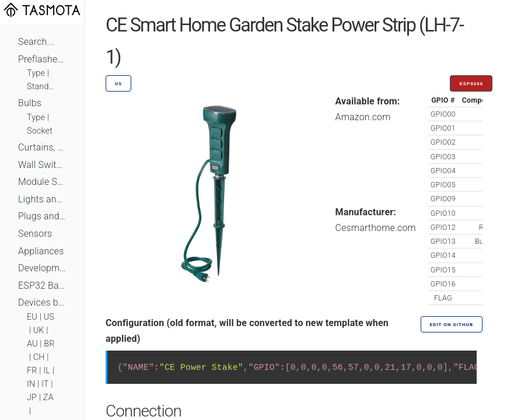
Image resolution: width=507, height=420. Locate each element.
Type (36, 73)
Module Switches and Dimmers (42, 182)
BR (49, 344)
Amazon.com (363, 117)
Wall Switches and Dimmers (42, 165)
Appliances (41, 251)
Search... (36, 42)
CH (39, 357)
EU (32, 317)
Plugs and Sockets (42, 216)
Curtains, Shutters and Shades (42, 147)
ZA (48, 398)
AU (32, 344)
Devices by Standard (42, 302)
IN (31, 384)
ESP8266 (471, 84)
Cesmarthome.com (376, 228)
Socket (40, 131)
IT (45, 384)
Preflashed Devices (42, 59)
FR (32, 371)
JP (32, 398)
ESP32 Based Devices (42, 286)
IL (47, 371)
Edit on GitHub (452, 325)
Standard (42, 87)
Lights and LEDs (42, 199)
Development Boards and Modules (42, 268)
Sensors (35, 234)
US (49, 317)
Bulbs (30, 103)
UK (39, 330)
